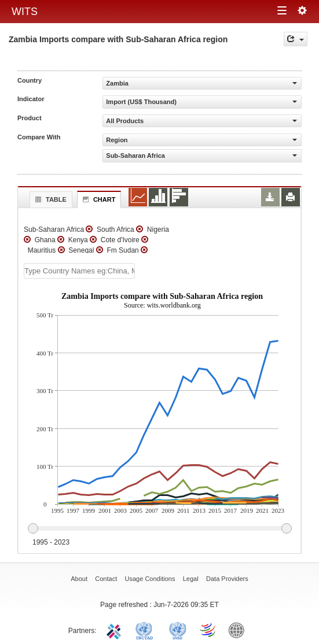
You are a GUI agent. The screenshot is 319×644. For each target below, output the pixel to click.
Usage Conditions (150, 579)
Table (49, 199)
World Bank (239, 630)
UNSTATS (178, 630)
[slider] (159, 529)
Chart (98, 199)
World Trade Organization (208, 630)
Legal (191, 579)
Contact (106, 579)
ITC (116, 630)
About (79, 579)
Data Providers (227, 579)
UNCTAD (146, 630)
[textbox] (79, 271)
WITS (25, 12)
